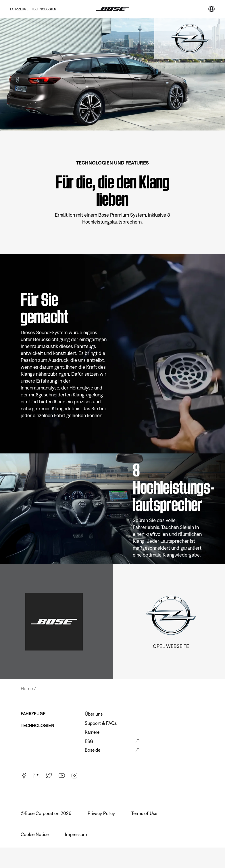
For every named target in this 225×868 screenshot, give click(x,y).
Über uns (94, 714)
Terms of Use (145, 813)
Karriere (92, 732)
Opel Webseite (171, 646)
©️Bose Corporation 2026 (47, 813)
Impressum (77, 834)
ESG (89, 741)
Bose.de (93, 750)
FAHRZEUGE (33, 714)
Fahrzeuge (19, 9)
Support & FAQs (101, 723)
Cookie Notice (35, 834)
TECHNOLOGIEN (44, 9)
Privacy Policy (102, 813)
